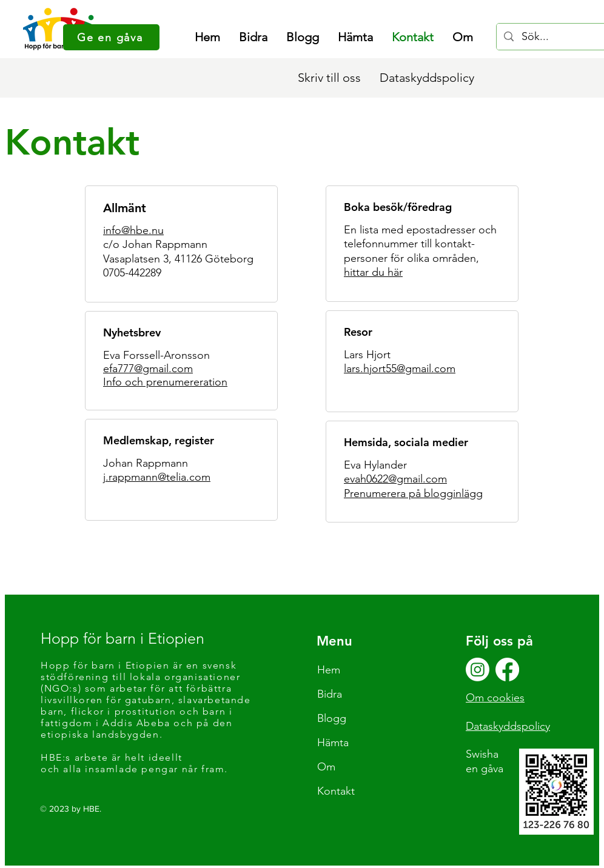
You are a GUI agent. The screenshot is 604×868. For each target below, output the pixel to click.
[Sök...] (554, 37)
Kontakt (336, 791)
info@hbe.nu (133, 230)
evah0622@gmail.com (395, 479)
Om (326, 767)
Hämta (333, 743)
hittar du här (373, 272)
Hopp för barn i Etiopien (122, 638)
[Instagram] (478, 669)
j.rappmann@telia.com (157, 477)
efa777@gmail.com (148, 369)
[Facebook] (507, 669)
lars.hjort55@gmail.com (400, 369)
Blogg (332, 718)
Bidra (330, 694)
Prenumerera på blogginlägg (413, 493)
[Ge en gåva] (111, 37)
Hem (329, 670)
